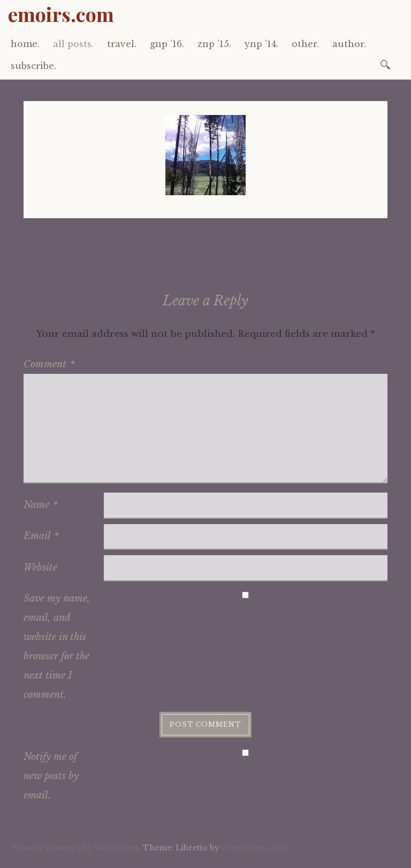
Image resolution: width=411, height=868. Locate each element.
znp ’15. (214, 44)
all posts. (73, 44)
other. (305, 44)
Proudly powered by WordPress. (76, 848)
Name (41, 505)
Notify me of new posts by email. (51, 776)
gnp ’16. (167, 44)
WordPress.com (253, 848)
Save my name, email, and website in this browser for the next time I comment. (57, 647)
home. (25, 44)
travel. (122, 44)
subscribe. (33, 66)
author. (349, 44)
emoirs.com (61, 14)
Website (40, 567)
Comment (49, 364)
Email (41, 536)
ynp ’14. (261, 44)
